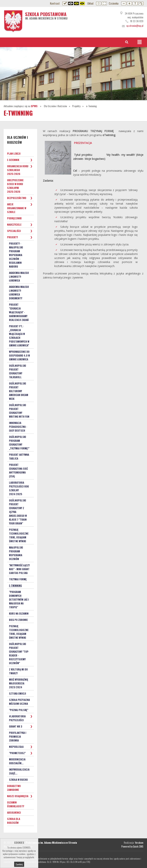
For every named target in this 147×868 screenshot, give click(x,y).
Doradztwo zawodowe (14, 788)
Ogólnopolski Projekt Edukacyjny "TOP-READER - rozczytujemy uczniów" (19, 653)
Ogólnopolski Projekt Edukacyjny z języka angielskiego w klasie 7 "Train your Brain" (18, 512)
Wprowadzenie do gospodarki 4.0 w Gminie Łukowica (19, 355)
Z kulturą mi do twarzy (18, 671)
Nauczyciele (14, 225)
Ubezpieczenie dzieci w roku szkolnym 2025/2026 (15, 186)
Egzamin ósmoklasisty (16, 804)
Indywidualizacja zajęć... (19, 771)
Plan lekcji (14, 154)
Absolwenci (14, 812)
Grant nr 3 (16, 726)
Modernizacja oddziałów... (17, 761)
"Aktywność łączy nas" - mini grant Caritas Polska (19, 569)
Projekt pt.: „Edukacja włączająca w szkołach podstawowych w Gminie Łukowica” (19, 336)
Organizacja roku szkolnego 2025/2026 (18, 170)
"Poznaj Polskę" (19, 710)
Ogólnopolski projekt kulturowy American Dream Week (19, 391)
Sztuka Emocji (18, 693)
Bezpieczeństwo (17, 198)
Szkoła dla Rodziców (14, 821)
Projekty (76, 106)
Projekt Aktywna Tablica (19, 456)
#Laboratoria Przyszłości (17, 718)
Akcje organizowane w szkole (17, 208)
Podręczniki (14, 218)
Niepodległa (16, 747)
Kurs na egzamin (19, 613)
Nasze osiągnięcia (18, 796)
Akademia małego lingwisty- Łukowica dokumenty (19, 292)
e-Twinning (91, 106)
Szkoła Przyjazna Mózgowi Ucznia (19, 702)
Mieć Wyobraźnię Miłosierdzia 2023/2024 (19, 683)
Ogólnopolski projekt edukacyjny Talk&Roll (18, 371)
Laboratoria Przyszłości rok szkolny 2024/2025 (19, 488)
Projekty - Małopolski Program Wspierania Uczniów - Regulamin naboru (16, 255)
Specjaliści (14, 231)
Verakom (139, 843)
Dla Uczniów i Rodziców (55, 106)
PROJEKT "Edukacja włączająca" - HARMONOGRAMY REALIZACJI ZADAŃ (19, 312)
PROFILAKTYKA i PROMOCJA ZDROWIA (18, 737)
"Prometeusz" (17, 753)
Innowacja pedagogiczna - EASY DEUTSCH (18, 427)
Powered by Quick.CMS (132, 846)
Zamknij (19, 865)
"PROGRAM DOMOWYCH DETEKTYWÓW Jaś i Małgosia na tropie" (19, 599)
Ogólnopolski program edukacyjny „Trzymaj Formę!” (19, 443)
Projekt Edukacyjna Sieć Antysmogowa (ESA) (18, 470)
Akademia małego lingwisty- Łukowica (19, 277)
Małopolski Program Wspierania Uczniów (16, 553)
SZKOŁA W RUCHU (18, 780)
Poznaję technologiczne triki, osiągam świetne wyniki (19, 535)
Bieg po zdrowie (18, 620)
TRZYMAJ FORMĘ (18, 579)
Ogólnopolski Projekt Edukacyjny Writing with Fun (19, 411)
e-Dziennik (13, 160)
